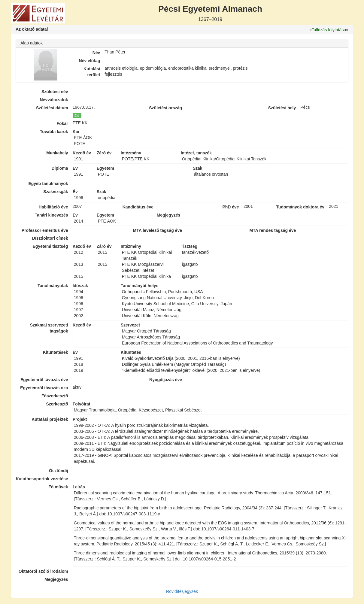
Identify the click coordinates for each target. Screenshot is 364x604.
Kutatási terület (92, 72)
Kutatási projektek (50, 419)
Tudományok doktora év (300, 207)
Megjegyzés (56, 579)
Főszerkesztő (55, 396)
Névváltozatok (54, 100)
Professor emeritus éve (45, 230)
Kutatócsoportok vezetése (42, 479)
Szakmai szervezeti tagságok (49, 328)
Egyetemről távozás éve (44, 380)
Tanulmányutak (53, 286)
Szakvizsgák (56, 192)
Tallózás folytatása (329, 30)
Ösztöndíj (59, 471)
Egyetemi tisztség (50, 246)
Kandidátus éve (138, 207)
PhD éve (231, 207)
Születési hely (282, 108)
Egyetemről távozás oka (44, 388)
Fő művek (58, 487)
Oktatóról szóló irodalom (43, 571)
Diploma (60, 168)
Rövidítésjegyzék (182, 591)
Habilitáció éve (53, 207)
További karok (54, 132)
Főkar (62, 123)
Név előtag (90, 61)
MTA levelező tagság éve (158, 230)
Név (96, 53)
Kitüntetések (56, 352)
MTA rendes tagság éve (273, 230)
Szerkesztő (57, 404)
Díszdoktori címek (50, 238)
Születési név (55, 92)
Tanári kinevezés (52, 215)
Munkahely (57, 153)
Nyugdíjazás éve (166, 380)
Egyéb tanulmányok (48, 184)
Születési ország (165, 108)
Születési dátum (52, 108)
